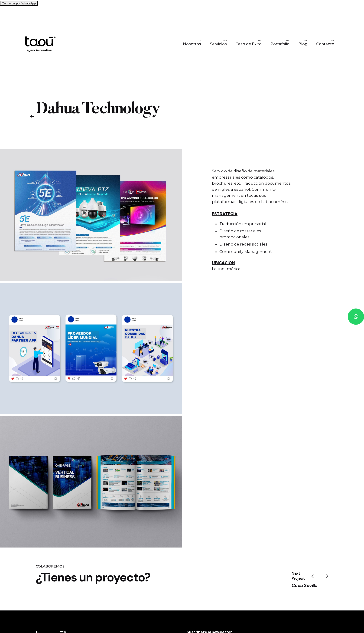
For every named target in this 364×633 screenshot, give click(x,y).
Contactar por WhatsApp (19, 3)
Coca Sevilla (305, 585)
